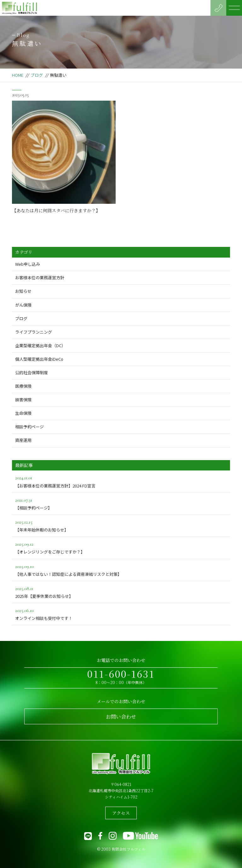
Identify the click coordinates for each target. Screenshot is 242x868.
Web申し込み (28, 264)
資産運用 (23, 440)
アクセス (121, 813)
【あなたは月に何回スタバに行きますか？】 (56, 210)
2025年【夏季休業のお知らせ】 (121, 592)
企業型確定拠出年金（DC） (40, 345)
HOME (18, 75)
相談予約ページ (29, 427)
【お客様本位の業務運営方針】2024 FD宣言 (121, 481)
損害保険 (23, 400)
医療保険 (23, 386)
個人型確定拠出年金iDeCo (39, 359)
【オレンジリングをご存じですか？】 (121, 547)
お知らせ (23, 291)
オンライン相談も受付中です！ (121, 614)
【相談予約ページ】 (121, 503)
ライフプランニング (34, 332)
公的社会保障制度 (32, 373)
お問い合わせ (121, 717)
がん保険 (23, 305)
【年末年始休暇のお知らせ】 (121, 525)
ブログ (37, 75)
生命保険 (23, 413)
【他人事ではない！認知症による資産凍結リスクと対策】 (121, 570)
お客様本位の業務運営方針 (40, 278)
